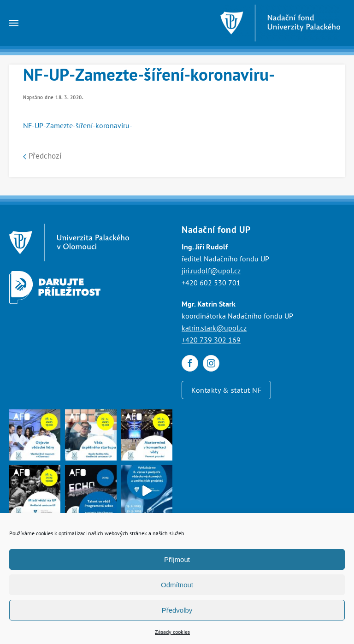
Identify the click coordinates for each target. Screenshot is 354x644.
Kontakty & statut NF (226, 390)
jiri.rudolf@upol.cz (211, 271)
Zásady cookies (172, 632)
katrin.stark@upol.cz (214, 328)
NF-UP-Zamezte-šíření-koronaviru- (78, 125)
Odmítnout (177, 585)
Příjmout (177, 559)
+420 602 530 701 (211, 283)
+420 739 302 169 (211, 340)
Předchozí (42, 156)
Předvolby (177, 610)
